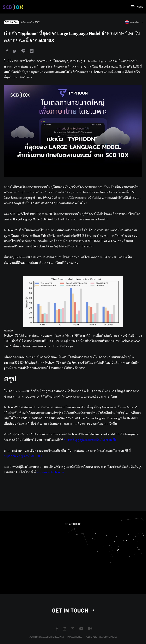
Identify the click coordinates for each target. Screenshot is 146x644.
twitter (73, 629)
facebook (57, 629)
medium (90, 629)
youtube (81, 629)
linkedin (65, 629)
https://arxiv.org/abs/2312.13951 (23, 460)
